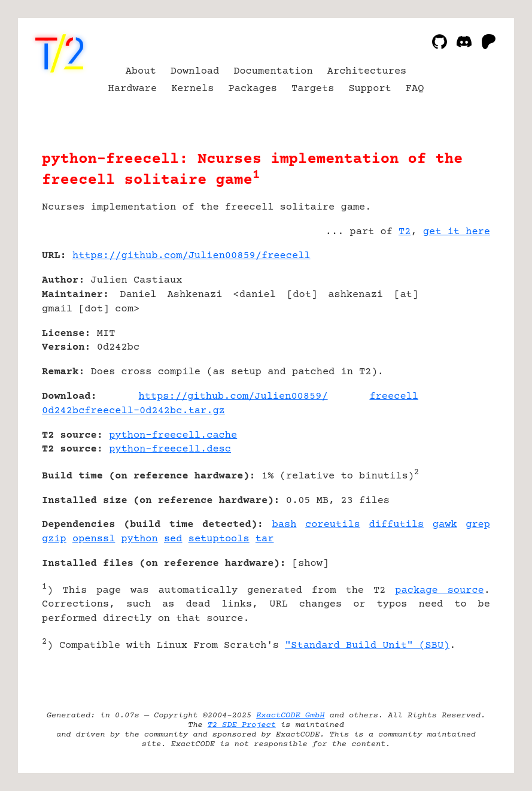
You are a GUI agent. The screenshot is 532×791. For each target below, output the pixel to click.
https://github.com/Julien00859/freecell (191, 256)
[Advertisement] (454, 327)
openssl (94, 539)
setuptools (219, 539)
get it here (457, 232)
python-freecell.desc (170, 449)
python (140, 539)
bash (285, 525)
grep (478, 525)
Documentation (273, 72)
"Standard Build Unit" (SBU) (367, 646)
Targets (313, 89)
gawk (445, 525)
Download (195, 72)
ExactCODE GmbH (290, 716)
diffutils (396, 525)
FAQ (415, 89)
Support (370, 89)
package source (439, 590)
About (141, 72)
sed (173, 539)
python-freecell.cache (173, 436)
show (310, 564)
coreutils (333, 525)
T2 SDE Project (242, 725)
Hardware (133, 89)
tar (265, 539)
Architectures (367, 72)
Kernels (192, 89)
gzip (54, 539)
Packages (253, 89)
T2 (405, 232)
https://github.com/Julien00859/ (233, 397)
